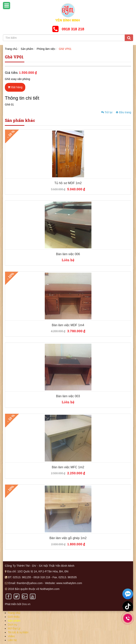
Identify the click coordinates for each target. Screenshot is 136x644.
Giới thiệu (14, 617)
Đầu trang (123, 112)
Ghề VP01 (65, 49)
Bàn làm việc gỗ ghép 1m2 (68, 538)
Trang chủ (11, 49)
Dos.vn (26, 604)
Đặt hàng (15, 87)
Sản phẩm (27, 49)
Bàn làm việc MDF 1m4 (68, 325)
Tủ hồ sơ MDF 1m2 (68, 183)
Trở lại (107, 112)
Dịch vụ (13, 625)
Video (11, 636)
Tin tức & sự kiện (18, 632)
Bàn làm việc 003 (68, 396)
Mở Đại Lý (14, 628)
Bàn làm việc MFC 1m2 (68, 467)
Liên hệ (12, 640)
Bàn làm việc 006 (68, 254)
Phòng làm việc (46, 49)
